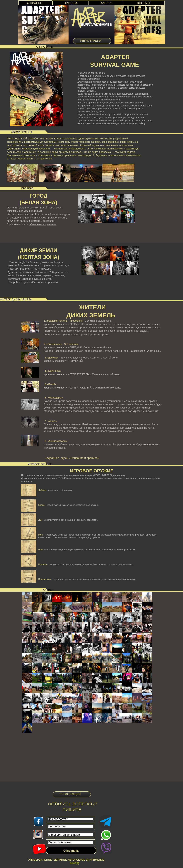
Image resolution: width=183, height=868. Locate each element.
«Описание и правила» (43, 224)
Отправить (71, 851)
